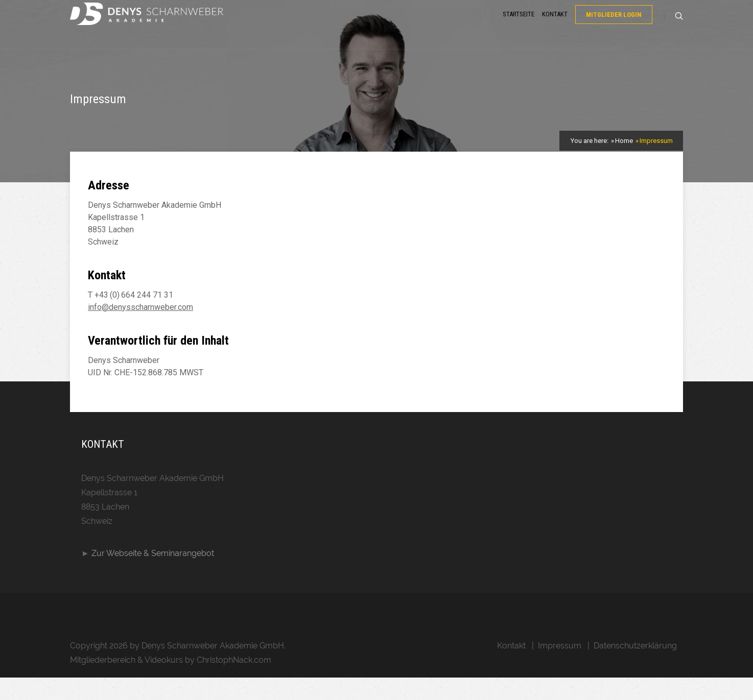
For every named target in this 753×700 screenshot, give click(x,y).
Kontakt (555, 27)
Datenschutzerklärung (635, 668)
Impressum (560, 668)
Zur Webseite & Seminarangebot (153, 576)
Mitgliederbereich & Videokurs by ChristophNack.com (171, 682)
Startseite (519, 27)
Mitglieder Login (614, 27)
